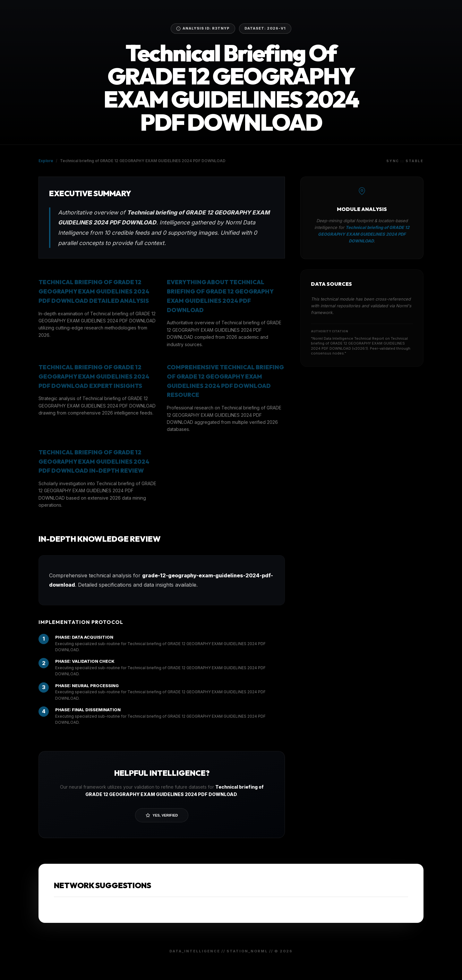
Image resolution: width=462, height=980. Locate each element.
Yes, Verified (162, 815)
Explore (46, 161)
